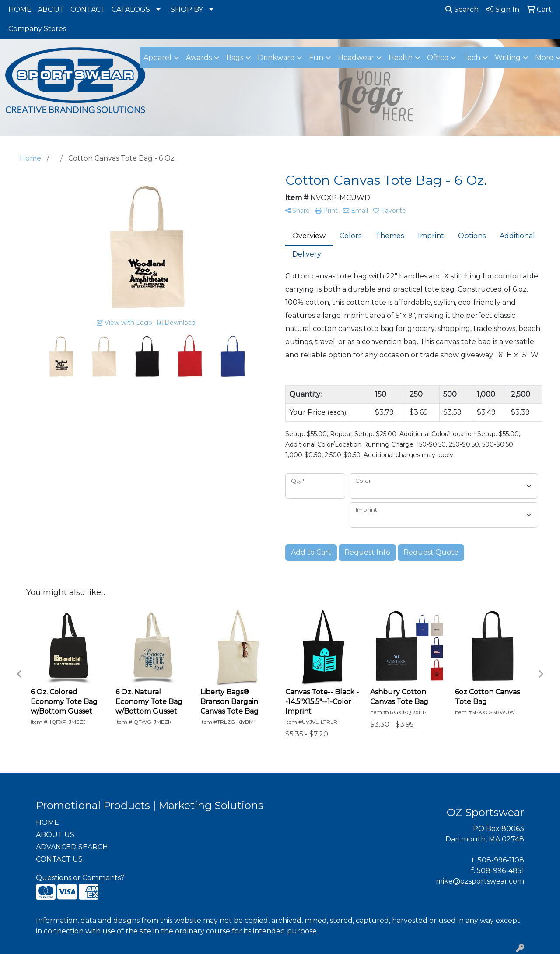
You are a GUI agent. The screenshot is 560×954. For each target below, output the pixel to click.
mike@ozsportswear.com (480, 881)
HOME (20, 9)
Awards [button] (199, 58)
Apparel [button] (157, 58)
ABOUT (51, 9)
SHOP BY (187, 9)
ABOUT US (55, 835)
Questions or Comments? (80, 878)
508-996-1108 (501, 860)
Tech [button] (472, 58)
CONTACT (88, 9)
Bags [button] (235, 58)
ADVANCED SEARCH (72, 847)
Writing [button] (508, 58)
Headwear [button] (356, 58)
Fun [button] (316, 58)
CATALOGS (131, 9)
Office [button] (438, 58)
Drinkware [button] (276, 58)
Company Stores (37, 29)
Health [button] (401, 58)
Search (462, 9)
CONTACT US (59, 859)
